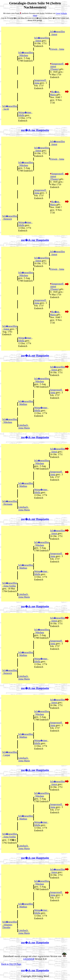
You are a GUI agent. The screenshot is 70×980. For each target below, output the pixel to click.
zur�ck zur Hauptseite (35, 130)
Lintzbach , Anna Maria (24, 426)
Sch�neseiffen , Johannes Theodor (10, 925)
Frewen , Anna (57, 49)
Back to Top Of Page (11, 964)
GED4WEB (29, 959)
